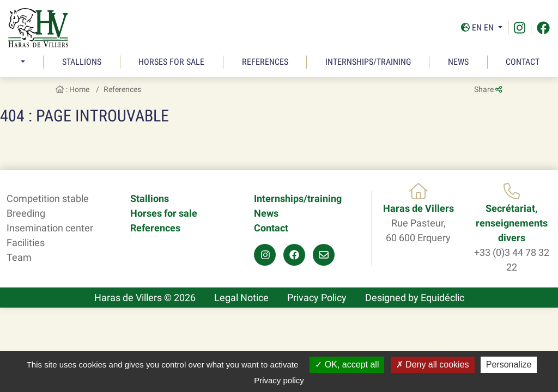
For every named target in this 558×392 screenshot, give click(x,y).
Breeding (26, 213)
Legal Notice (241, 298)
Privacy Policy (317, 298)
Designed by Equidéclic (415, 298)
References (265, 62)
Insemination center (50, 228)
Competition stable (48, 198)
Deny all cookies (433, 365)
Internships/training (368, 62)
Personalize (509, 365)
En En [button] (478, 27)
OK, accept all (347, 365)
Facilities (26, 243)
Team (19, 257)
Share (488, 89)
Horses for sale (171, 62)
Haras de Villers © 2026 (145, 298)
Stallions (82, 62)
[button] (22, 62)
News (458, 62)
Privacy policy (279, 380)
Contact (523, 62)
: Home (72, 89)
